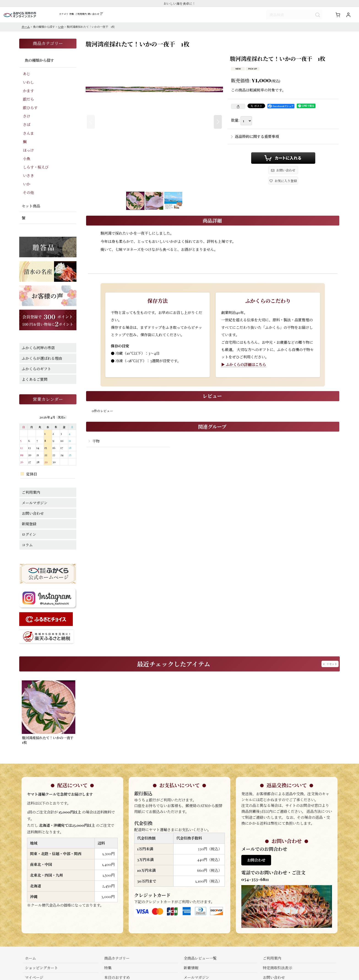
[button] (150, 16)
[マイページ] (348, 15)
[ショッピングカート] (338, 15)
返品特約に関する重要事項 (255, 137)
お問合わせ (256, 861)
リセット (330, 665)
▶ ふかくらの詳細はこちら (244, 365)
